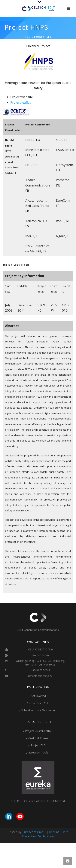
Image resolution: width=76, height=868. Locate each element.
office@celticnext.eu (40, 676)
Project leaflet (20, 102)
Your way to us (46, 665)
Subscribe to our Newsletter (37, 710)
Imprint (54, 832)
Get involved (37, 696)
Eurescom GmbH (34, 832)
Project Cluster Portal (37, 731)
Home (28, 37)
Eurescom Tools (37, 753)
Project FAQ (37, 745)
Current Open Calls (37, 703)
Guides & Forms (37, 738)
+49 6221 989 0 (40, 670)
